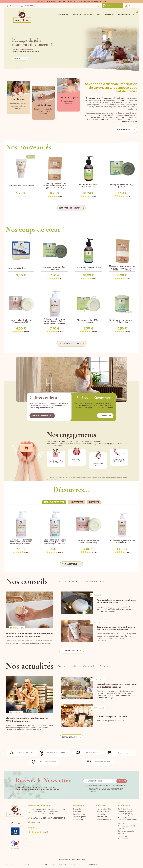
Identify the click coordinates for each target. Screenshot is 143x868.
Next (135, 150)
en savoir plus (101, 790)
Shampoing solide (80, 809)
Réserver (105, 416)
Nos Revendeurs (124, 839)
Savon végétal (101, 814)
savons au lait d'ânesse (126, 115)
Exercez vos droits (37, 865)
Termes (83, 860)
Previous (130, 150)
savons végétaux (110, 115)
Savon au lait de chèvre (104, 809)
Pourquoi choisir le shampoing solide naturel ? (127, 819)
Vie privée (77, 860)
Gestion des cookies (66, 865)
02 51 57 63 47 (13, 6)
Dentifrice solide (79, 814)
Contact (121, 829)
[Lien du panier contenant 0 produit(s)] (134, 14)
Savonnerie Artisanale (126, 831)
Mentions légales (51, 865)
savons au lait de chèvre (101, 117)
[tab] (54, 502)
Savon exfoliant (101, 817)
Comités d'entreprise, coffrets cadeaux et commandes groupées (126, 813)
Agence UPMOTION (91, 865)
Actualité (121, 834)
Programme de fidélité (127, 826)
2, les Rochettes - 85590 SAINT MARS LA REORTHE (48, 818)
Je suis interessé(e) (42, 416)
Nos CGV (121, 824)
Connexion (131, 6)
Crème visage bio (79, 817)
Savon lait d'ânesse (102, 812)
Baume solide (78, 819)
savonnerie (96, 98)
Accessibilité (123, 836)
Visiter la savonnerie (112, 6)
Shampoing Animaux (103, 819)
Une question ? (28, 6)
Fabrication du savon (126, 809)
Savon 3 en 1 (78, 812)
